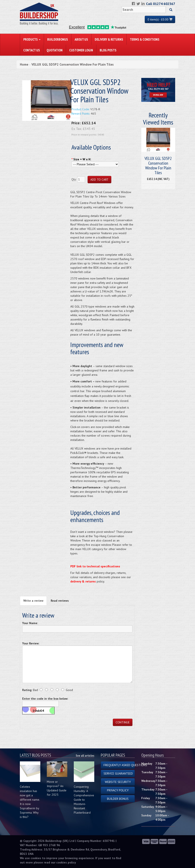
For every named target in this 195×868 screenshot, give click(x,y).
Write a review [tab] (33, 601)
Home (24, 64)
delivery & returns (83, 581)
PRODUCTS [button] (32, 39)
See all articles (85, 756)
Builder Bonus (118, 799)
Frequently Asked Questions (119, 765)
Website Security (118, 782)
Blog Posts (108, 50)
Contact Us (32, 50)
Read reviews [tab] (60, 601)
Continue (123, 722)
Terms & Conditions (145, 39)
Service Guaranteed (118, 773)
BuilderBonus (58, 39)
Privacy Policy (118, 790)
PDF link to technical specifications (95, 566)
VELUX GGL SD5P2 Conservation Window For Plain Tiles (73, 64)
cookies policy (66, 862)
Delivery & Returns (109, 39)
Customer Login (81, 50)
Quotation (55, 50)
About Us (81, 39)
